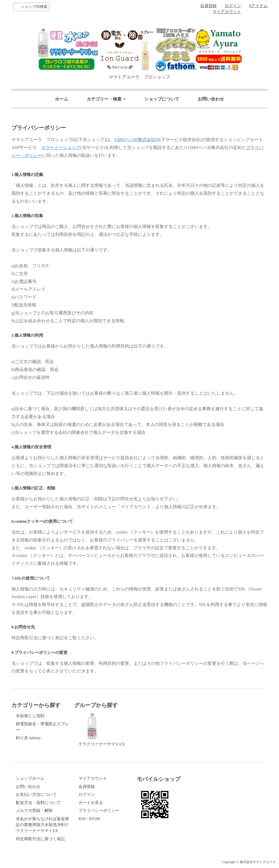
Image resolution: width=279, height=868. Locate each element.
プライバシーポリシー (99, 811)
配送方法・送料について (38, 803)
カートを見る (91, 803)
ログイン (233, 6)
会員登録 (208, 6)
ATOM (94, 819)
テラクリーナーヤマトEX (102, 730)
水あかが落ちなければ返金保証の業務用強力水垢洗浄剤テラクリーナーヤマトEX (42, 825)
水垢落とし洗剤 (30, 716)
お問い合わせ (211, 99)
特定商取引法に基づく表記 (40, 839)
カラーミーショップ (61, 147)
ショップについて (162, 99)
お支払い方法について (36, 794)
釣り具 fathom (28, 738)
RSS (82, 819)
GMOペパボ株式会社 (135, 140)
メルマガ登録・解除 (34, 811)
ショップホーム (30, 778)
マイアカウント (227, 12)
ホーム (62, 99)
